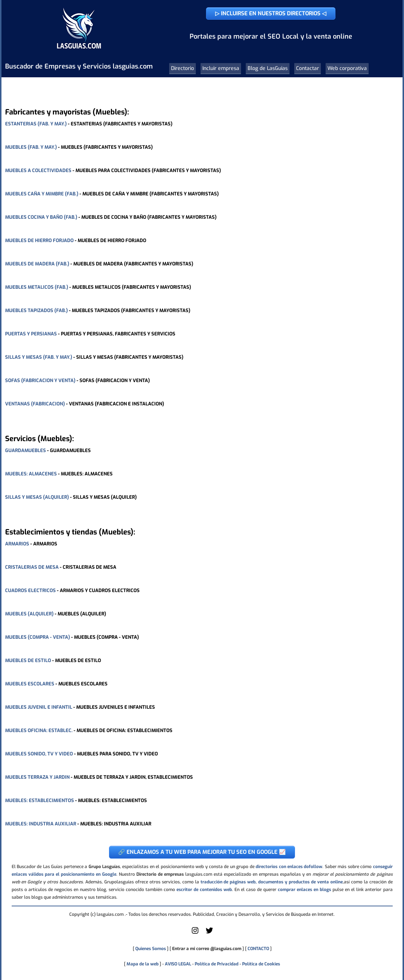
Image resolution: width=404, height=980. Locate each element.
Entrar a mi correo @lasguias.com (207, 949)
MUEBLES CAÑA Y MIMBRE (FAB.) (42, 194)
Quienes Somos (151, 949)
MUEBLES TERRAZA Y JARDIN (37, 777)
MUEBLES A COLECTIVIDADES (38, 170)
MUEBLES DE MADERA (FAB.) (37, 264)
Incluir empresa (221, 68)
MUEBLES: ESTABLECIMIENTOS (40, 800)
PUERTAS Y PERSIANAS (31, 334)
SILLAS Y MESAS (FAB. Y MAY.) (39, 357)
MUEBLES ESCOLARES (30, 684)
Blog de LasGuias (268, 68)
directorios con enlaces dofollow (289, 867)
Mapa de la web (142, 964)
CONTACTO (258, 949)
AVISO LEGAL (178, 964)
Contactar (308, 68)
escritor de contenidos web (204, 890)
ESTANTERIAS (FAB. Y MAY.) (36, 124)
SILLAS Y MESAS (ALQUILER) (37, 497)
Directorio (182, 68)
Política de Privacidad (217, 964)
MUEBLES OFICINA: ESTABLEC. (39, 730)
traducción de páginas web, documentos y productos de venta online (272, 882)
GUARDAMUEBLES (26, 450)
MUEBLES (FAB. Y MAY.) (31, 147)
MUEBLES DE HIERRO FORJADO (39, 240)
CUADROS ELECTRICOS (30, 590)
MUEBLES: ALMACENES (31, 474)
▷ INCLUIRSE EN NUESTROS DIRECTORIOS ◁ (271, 13)
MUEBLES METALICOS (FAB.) (37, 287)
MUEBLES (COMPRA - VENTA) (38, 637)
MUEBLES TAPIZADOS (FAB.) (36, 310)
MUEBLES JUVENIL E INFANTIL (39, 707)
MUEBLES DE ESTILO (28, 660)
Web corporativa (347, 68)
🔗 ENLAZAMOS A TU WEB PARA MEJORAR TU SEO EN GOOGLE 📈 (202, 852)
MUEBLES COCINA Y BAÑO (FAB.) (41, 217)
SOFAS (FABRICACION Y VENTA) (40, 380)
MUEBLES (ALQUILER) (29, 614)
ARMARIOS (17, 544)
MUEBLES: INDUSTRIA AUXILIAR (41, 824)
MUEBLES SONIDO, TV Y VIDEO (39, 754)
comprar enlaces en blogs (304, 890)
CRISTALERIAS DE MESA (32, 567)
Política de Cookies (261, 964)
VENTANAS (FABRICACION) (35, 404)
